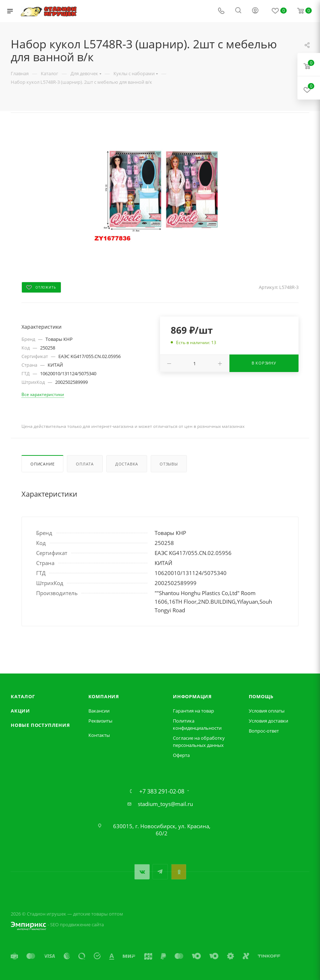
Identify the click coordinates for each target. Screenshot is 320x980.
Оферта (181, 755)
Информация (192, 696)
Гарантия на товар (193, 711)
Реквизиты (100, 721)
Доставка (127, 464)
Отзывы (169, 464)
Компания (104, 696)
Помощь (261, 696)
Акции (20, 711)
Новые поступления (40, 725)
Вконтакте (142, 872)
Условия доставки (268, 721)
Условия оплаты (267, 711)
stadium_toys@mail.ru (165, 804)
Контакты (99, 735)
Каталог (23, 696)
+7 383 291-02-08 (162, 791)
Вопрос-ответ (264, 731)
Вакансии (99, 711)
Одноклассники (178, 872)
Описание (42, 464)
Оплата (85, 464)
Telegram (160, 872)
